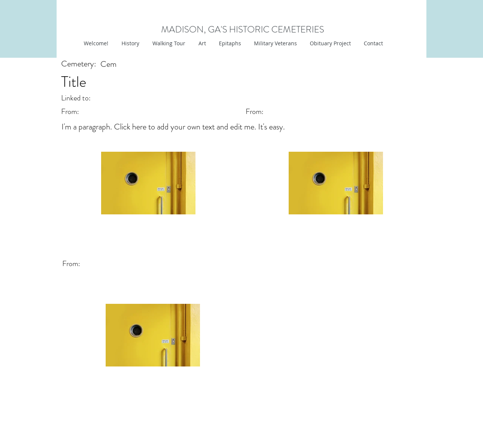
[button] (201, 43)
